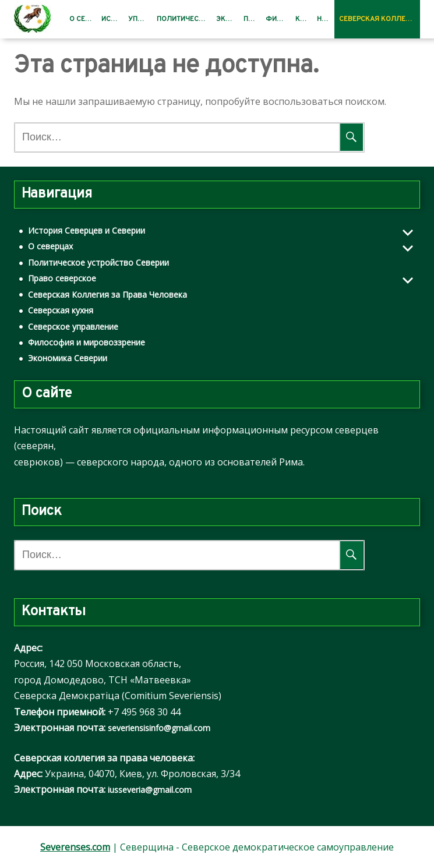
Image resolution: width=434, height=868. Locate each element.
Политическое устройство (184, 19)
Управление (140, 19)
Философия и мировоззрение (87, 342)
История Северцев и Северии (87, 230)
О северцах (83, 19)
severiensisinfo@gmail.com (159, 728)
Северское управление (73, 327)
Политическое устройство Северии (98, 262)
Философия (278, 19)
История (112, 19)
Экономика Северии (68, 358)
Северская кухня (61, 310)
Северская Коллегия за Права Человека (380, 19)
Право (252, 19)
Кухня (304, 19)
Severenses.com (75, 847)
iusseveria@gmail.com (150, 790)
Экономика (228, 19)
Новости (326, 19)
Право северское (62, 278)
